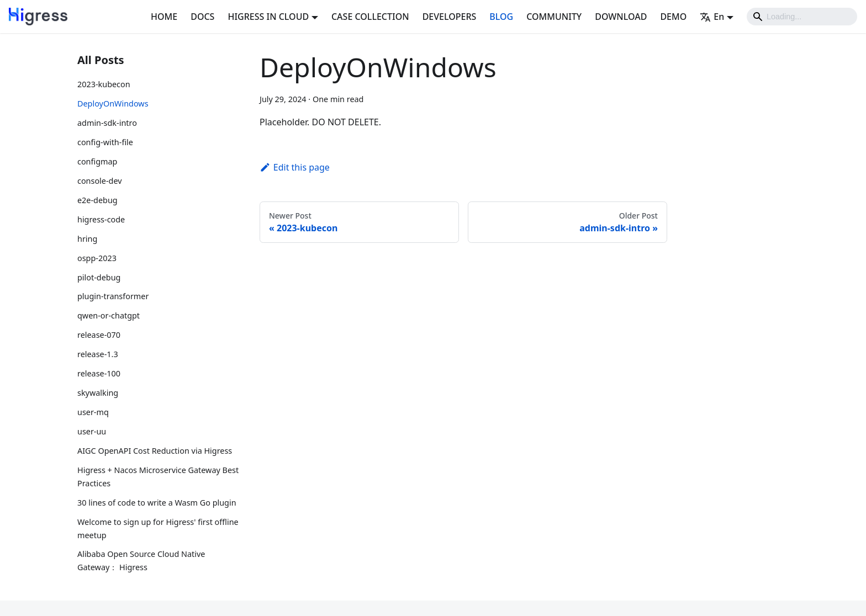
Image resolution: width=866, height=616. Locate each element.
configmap (97, 161)
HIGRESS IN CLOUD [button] (268, 17)
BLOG (501, 17)
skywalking (98, 393)
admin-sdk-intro (107, 123)
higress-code (101, 219)
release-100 (99, 373)
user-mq (93, 412)
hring (87, 239)
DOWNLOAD (621, 17)
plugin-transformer (113, 296)
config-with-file (105, 142)
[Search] (802, 17)
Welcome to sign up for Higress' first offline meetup (158, 529)
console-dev (100, 181)
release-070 (99, 335)
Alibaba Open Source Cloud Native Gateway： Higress (141, 561)
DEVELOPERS (450, 17)
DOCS (202, 17)
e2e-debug (97, 200)
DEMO (673, 17)
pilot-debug (99, 277)
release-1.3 (98, 354)
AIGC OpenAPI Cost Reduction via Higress (155, 451)
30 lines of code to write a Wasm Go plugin (157, 503)
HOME (164, 17)
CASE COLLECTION (370, 17)
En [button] (712, 17)
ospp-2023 (97, 258)
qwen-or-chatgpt (109, 315)
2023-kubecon (104, 84)
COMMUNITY (554, 17)
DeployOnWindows (113, 103)
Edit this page (295, 167)
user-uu (92, 431)
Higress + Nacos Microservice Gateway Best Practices (158, 477)
